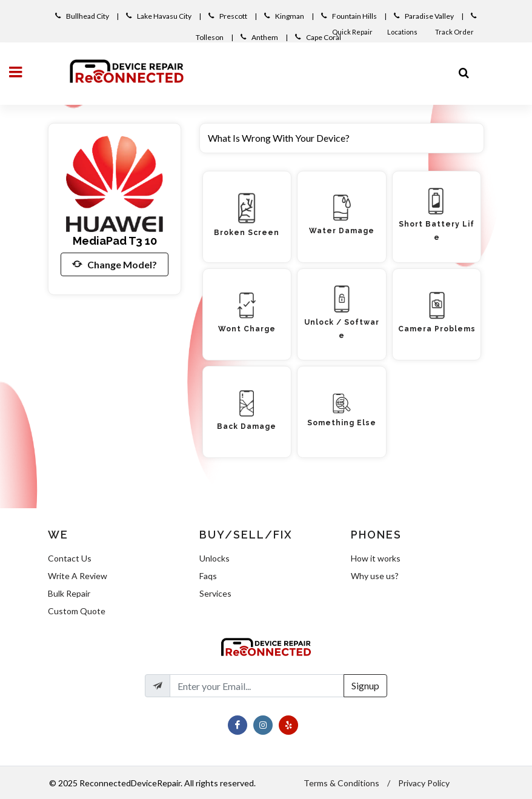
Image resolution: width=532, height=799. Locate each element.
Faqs (208, 576)
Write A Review (78, 576)
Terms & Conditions (341, 783)
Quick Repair (352, 32)
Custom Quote (77, 611)
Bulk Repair (69, 593)
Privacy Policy (424, 783)
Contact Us (70, 558)
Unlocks (214, 558)
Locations (403, 32)
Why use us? (375, 576)
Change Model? (115, 264)
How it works (376, 558)
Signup (365, 685)
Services (215, 593)
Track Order (455, 32)
